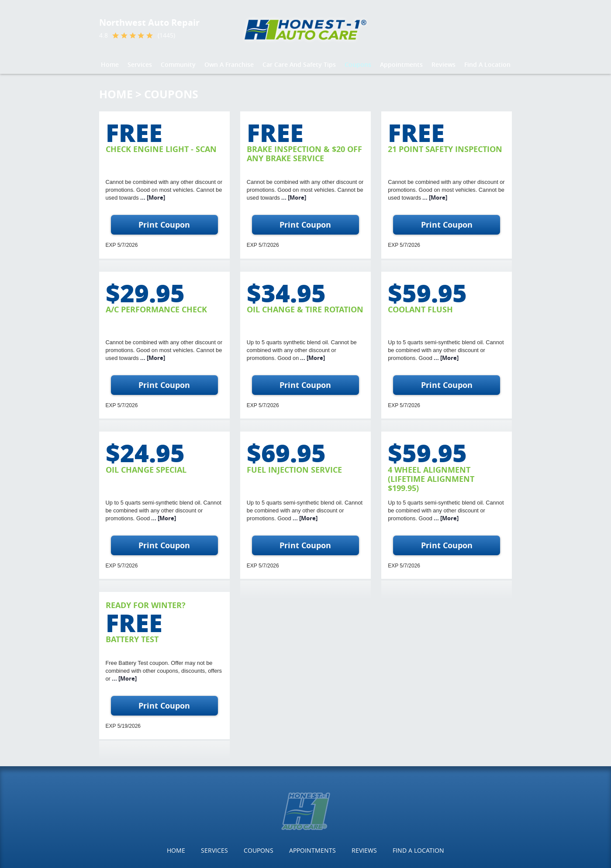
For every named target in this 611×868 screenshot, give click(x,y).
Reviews (444, 64)
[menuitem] (110, 65)
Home (110, 64)
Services (140, 64)
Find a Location (487, 64)
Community (178, 64)
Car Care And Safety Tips (299, 64)
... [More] (152, 197)
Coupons (358, 64)
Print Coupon (164, 225)
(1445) (166, 35)
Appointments (401, 64)
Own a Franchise (229, 64)
